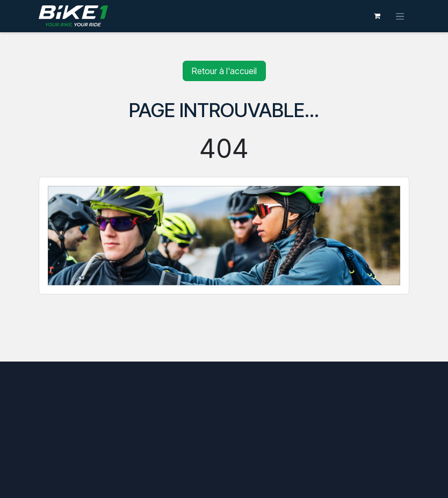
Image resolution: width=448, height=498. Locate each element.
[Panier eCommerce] (377, 16)
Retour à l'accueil (224, 71)
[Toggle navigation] (400, 16)
